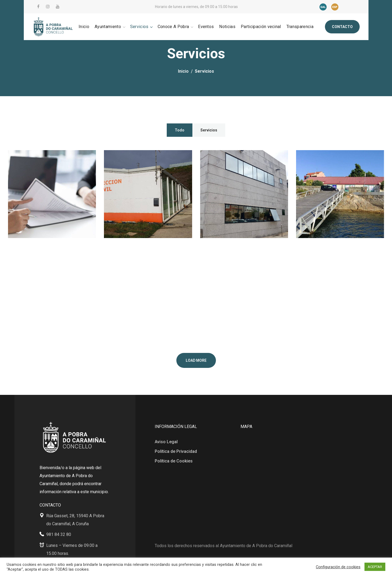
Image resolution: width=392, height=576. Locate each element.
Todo (180, 130)
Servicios (209, 130)
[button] (342, 27)
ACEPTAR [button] (375, 567)
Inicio (183, 71)
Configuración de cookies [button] (338, 567)
